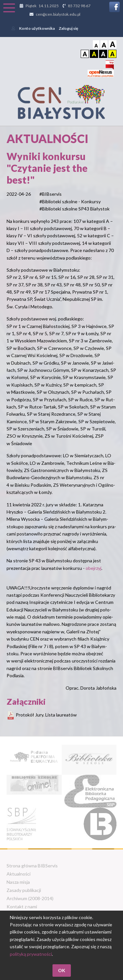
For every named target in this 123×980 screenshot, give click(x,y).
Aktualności (19, 874)
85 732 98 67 (79, 6)
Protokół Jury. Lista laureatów (46, 715)
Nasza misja (18, 882)
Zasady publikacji (24, 890)
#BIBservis (51, 194)
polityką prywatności (31, 954)
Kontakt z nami (22, 907)
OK (62, 970)
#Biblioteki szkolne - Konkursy (70, 201)
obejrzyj (93, 568)
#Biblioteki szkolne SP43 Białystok (74, 209)
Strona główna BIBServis (32, 866)
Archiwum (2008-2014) (30, 898)
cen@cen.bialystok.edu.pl (58, 14)
